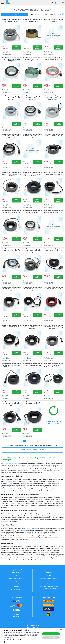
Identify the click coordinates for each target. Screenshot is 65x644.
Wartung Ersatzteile (16, 573)
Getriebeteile (16, 587)
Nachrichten (49, 591)
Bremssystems (16, 581)
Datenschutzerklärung (49, 584)
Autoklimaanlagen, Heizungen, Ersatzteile (16, 570)
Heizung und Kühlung (16, 589)
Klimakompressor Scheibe (9, 489)
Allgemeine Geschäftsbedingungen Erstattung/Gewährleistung (49, 587)
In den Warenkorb (16, 47)
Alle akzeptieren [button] (51, 634)
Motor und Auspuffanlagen (16, 578)
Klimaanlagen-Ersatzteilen (29, 528)
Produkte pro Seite (48, 14)
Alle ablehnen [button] (51, 638)
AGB (49, 581)
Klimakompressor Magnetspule (12, 463)
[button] (5, 640)
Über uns (49, 570)
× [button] (63, 630)
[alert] (32, 636)
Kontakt (49, 575)
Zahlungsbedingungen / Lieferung (49, 578)
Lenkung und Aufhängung (16, 584)
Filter (32, 14)
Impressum (49, 573)
